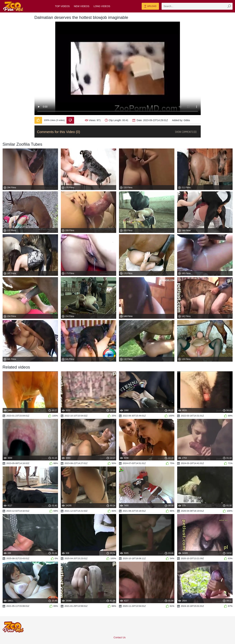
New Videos (82, 6)
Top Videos (62, 6)
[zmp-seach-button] (229, 6)
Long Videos (102, 6)
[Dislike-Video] (70, 120)
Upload (150, 6)
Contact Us (120, 637)
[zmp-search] (197, 6)
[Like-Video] (38, 120)
